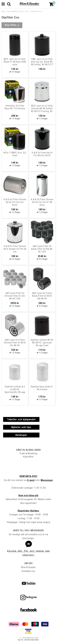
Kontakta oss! (28, 476)
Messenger (47, 480)
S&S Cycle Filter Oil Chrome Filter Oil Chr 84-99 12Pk (15, 296)
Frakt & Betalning (28, 453)
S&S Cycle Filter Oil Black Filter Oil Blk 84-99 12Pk (42, 249)
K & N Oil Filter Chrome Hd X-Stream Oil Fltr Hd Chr (15, 249)
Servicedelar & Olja (15, 11)
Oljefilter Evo (36, 11)
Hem (3, 11)
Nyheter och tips (21, 427)
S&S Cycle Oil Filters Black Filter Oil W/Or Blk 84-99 (42, 296)
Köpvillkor (28, 457)
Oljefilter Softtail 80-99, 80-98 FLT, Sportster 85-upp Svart (42, 343)
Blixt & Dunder (29, 567)
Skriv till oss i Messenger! (28, 530)
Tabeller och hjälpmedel (21, 419)
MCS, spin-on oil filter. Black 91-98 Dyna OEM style (15, 62)
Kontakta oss (28, 571)
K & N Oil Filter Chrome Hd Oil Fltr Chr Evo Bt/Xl (15, 202)
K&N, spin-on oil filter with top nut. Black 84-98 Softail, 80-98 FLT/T (42, 62)
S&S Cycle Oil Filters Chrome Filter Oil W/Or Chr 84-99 (15, 343)
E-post (31, 480)
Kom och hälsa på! (28, 495)
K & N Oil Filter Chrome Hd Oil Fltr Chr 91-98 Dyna (42, 202)
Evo (27, 11)
